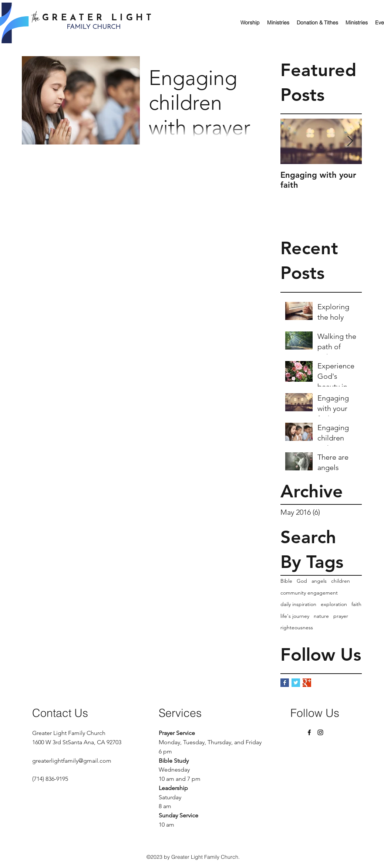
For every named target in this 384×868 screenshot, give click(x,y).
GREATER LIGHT (98, 18)
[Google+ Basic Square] (307, 683)
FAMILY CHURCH (94, 27)
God (302, 581)
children (341, 581)
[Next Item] (350, 142)
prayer (341, 616)
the (37, 19)
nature (321, 616)
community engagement (309, 593)
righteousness (297, 627)
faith (356, 604)
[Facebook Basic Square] (285, 683)
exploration (334, 604)
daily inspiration (298, 604)
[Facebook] (309, 732)
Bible (286, 581)
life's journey (295, 616)
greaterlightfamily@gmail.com (72, 761)
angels (319, 581)
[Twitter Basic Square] (296, 683)
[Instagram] (320, 732)
